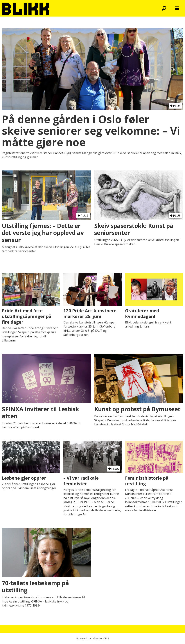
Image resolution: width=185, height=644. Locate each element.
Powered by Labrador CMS (93, 638)
